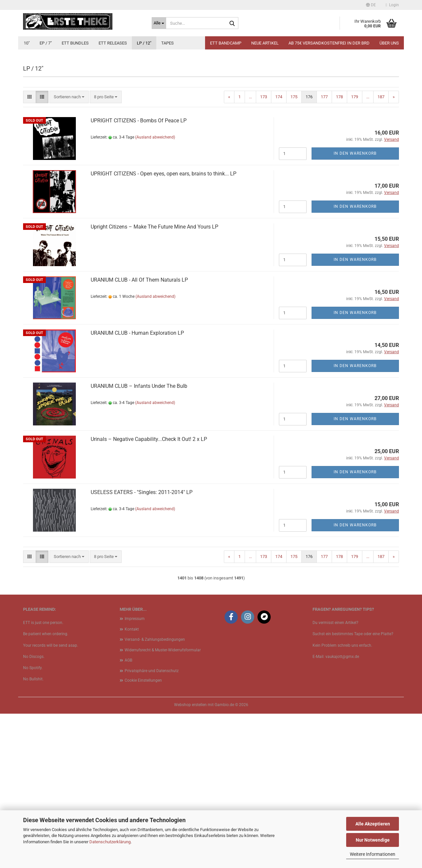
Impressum (135, 773)
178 (339, 251)
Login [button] (392, 5)
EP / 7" (46, 43)
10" (27, 43)
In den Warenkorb (355, 308)
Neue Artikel (265, 43)
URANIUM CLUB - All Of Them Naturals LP (139, 434)
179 (355, 251)
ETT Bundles (75, 43)
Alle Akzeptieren (373, 824)
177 (324, 251)
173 (264, 251)
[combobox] (69, 251)
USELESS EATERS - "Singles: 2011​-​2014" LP (142, 647)
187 (381, 251)
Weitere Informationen (373, 854)
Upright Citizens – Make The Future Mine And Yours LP (154, 381)
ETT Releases (113, 43)
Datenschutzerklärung (110, 842)
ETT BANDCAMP (226, 43)
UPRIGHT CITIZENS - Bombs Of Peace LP (139, 275)
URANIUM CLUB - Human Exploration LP (137, 487)
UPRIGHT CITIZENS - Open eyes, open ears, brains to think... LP (164, 328)
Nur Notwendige (373, 840)
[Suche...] (159, 23)
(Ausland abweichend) (155, 292)
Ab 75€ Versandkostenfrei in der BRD (329, 43)
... (250, 251)
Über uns (389, 43)
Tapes (167, 43)
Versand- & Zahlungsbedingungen (155, 794)
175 (294, 251)
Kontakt (132, 784)
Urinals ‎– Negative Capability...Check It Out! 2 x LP (149, 593)
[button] (371, 5)
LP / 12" (144, 43)
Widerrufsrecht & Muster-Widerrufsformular (163, 804)
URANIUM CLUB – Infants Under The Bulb (139, 540)
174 (279, 251)
